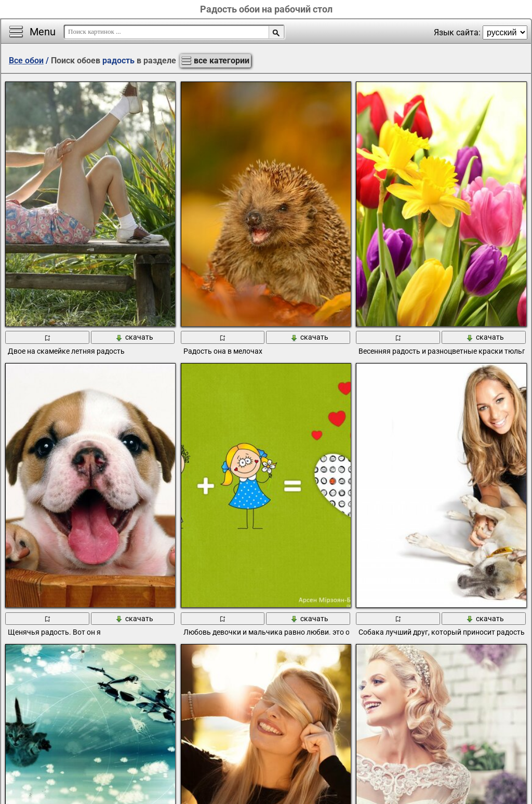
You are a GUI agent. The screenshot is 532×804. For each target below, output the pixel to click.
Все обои (26, 61)
